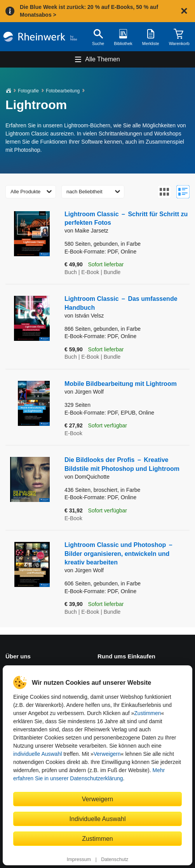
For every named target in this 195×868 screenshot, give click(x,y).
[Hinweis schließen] (184, 11)
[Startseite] (40, 37)
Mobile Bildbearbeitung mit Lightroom (121, 384)
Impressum (79, 859)
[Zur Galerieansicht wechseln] (164, 192)
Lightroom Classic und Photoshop (118, 554)
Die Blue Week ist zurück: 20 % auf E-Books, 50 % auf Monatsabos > (89, 11)
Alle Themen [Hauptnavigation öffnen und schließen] (103, 59)
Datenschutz (115, 859)
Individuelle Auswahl (98, 819)
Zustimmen (147, 713)
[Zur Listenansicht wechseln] (183, 192)
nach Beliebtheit (84, 192)
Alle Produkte (25, 192)
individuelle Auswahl (37, 754)
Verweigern (107, 754)
